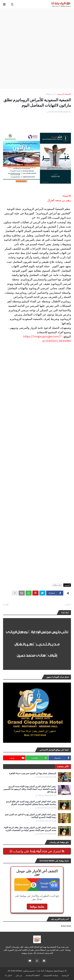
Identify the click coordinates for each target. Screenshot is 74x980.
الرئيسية (65, 975)
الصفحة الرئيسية (64, 94)
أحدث (67, 605)
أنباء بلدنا (40, 971)
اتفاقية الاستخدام (33, 975)
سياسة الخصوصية (51, 975)
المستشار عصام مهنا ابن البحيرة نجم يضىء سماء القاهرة (33, 773)
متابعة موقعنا (37, 907)
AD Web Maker (15, 971)
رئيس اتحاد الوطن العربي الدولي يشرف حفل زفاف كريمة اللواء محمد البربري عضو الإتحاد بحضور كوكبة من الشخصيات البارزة (30, 829)
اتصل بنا (9, 975)
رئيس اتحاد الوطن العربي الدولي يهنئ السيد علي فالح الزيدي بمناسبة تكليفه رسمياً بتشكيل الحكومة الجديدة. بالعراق (31, 803)
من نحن (19, 975)
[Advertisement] (37, 49)
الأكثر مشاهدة (63, 767)
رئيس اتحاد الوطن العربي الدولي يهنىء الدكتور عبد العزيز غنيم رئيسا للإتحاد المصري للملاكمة (31, 816)
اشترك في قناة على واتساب (37, 851)
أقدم (6, 605)
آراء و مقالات (50, 94)
